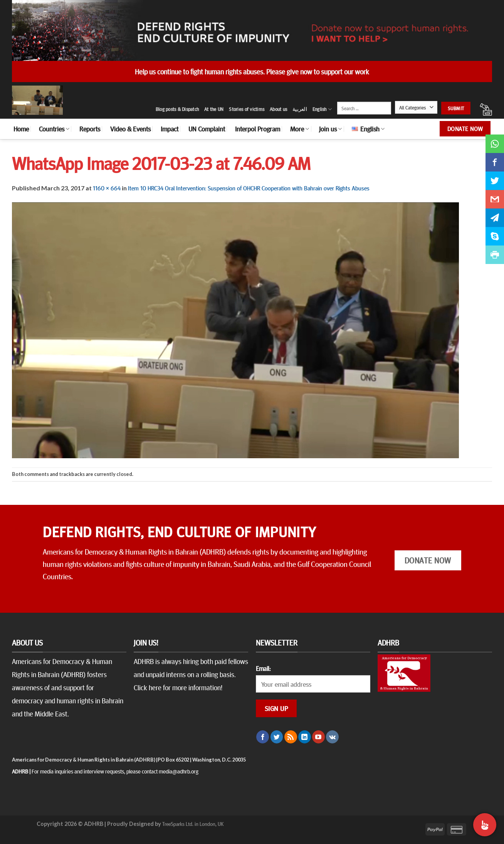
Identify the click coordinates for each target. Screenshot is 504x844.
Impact (170, 129)
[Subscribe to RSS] (291, 737)
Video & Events (130, 129)
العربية (300, 109)
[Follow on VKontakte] (332, 737)
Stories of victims (247, 109)
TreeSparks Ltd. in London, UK (193, 824)
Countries (54, 129)
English (322, 109)
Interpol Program (258, 129)
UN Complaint (207, 129)
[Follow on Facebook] (263, 737)
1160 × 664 (107, 188)
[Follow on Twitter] (277, 737)
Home (21, 129)
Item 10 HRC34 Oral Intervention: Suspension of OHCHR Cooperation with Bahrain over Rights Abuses (249, 188)
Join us (330, 129)
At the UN (214, 109)
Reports (90, 129)
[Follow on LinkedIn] (305, 737)
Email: (263, 668)
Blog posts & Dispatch (177, 109)
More (300, 129)
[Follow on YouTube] (318, 737)
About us (278, 109)
